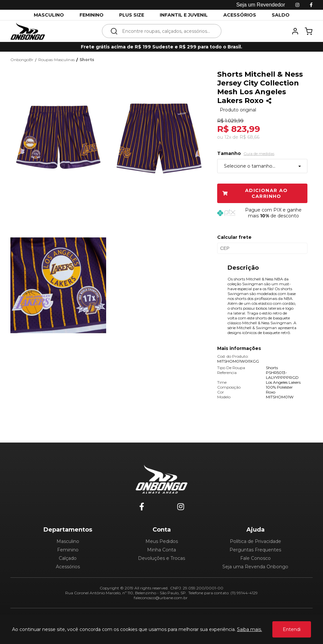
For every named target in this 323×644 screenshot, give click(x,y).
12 (228, 137)
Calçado (68, 558)
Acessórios (68, 567)
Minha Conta (161, 550)
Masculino (68, 541)
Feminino (68, 550)
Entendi (292, 629)
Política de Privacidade (255, 541)
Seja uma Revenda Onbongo (255, 567)
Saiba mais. (249, 629)
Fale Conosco (255, 558)
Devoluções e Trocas (161, 558)
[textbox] (166, 31)
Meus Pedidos (162, 541)
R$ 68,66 (249, 137)
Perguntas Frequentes (255, 550)
